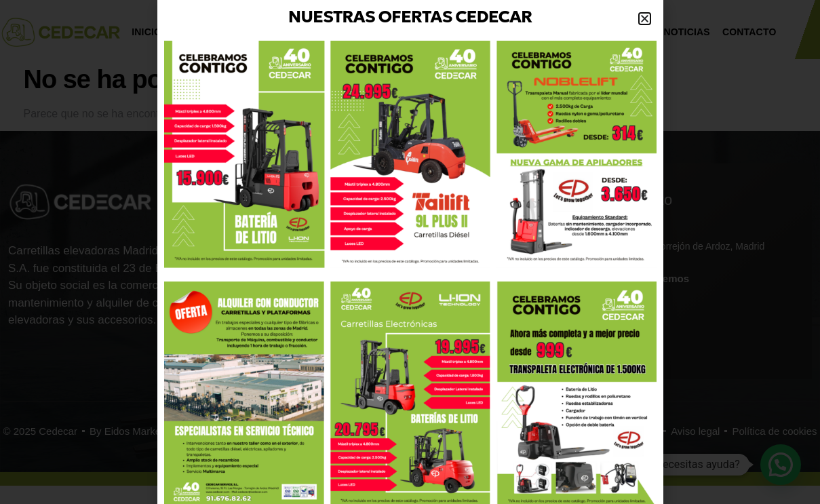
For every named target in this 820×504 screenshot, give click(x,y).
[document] (410, 252)
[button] (645, 19)
